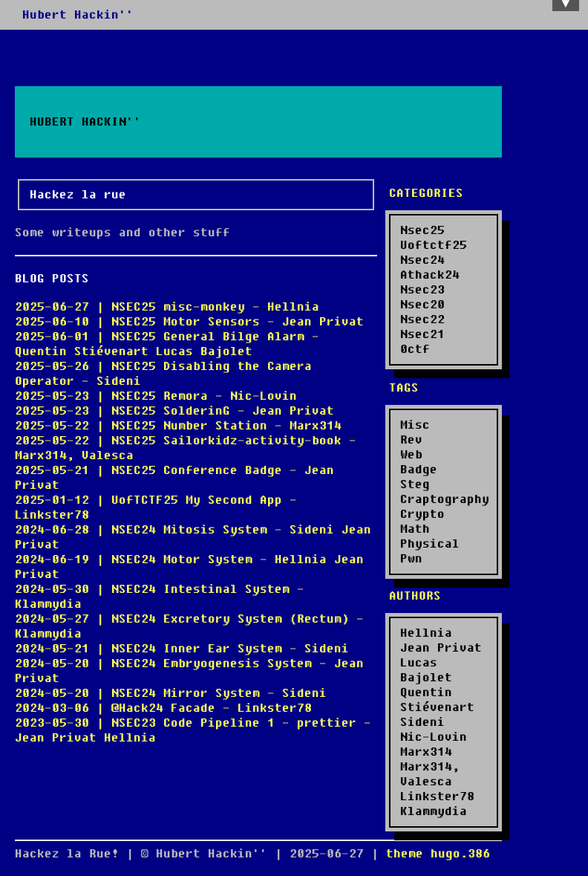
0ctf (415, 349)
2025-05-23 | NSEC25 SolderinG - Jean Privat (174, 411)
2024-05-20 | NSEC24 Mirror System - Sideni (171, 693)
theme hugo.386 (438, 854)
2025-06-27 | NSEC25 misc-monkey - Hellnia (167, 307)
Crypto (422, 514)
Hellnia (426, 633)
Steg (415, 484)
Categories (426, 193)
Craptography (445, 499)
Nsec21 (422, 334)
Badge (419, 470)
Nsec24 (422, 260)
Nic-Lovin (434, 737)
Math (415, 529)
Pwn (411, 559)
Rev (411, 440)
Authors (415, 596)
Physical (430, 544)
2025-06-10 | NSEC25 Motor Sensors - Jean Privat (189, 322)
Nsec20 (422, 305)
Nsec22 (422, 319)
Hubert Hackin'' (78, 15)
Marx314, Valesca (430, 774)
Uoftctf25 (434, 245)
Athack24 (430, 275)
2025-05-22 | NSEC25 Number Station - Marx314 (178, 426)
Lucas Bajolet (426, 670)
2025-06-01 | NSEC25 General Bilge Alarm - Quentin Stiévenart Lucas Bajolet (167, 344)
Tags (404, 388)
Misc (415, 425)
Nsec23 (422, 290)
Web (411, 455)
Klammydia (434, 811)
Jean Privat (441, 648)
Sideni (422, 722)
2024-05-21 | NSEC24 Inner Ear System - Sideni (182, 649)
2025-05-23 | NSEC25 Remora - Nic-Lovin (156, 396)
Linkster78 (437, 796)
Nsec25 (422, 230)
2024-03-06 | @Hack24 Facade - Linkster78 (163, 708)
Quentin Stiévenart (437, 700)
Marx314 (426, 752)
